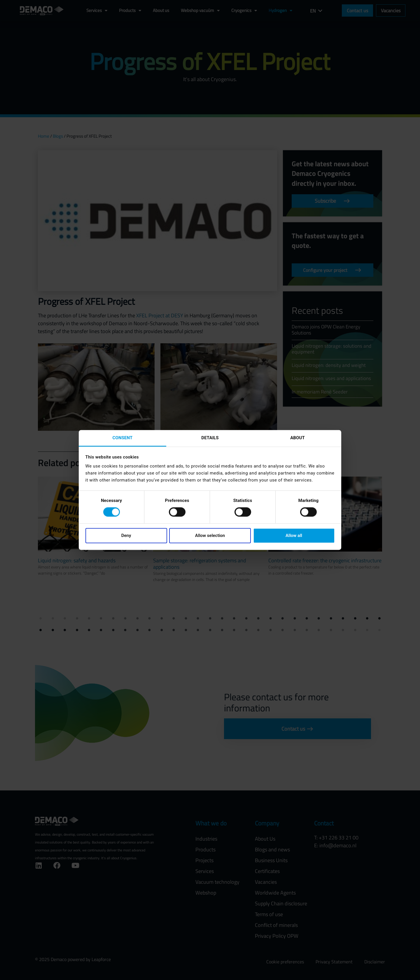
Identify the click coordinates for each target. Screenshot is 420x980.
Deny (126, 535)
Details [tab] (210, 438)
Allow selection (210, 535)
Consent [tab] (123, 438)
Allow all (294, 535)
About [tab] (297, 438)
